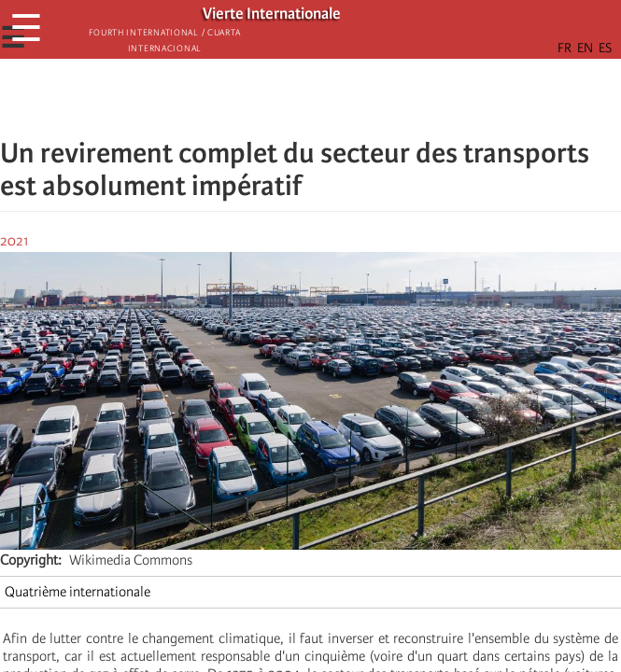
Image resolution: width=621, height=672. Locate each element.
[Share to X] (285, 98)
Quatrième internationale (78, 592)
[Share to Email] (337, 98)
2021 (14, 241)
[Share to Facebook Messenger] (311, 98)
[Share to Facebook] (259, 98)
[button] (363, 98)
